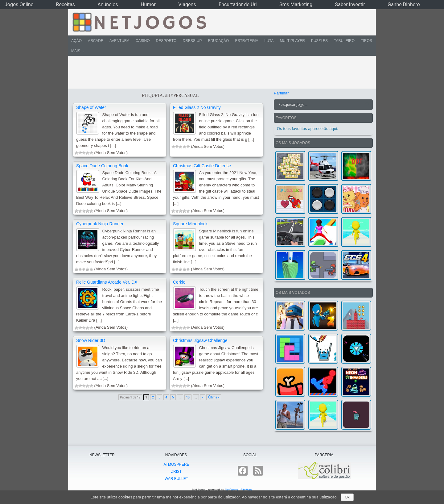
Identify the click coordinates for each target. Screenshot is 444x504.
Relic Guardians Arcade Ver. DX (107, 282)
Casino (142, 41)
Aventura (119, 41)
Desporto (166, 41)
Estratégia (247, 41)
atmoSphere (176, 464)
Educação (218, 41)
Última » (214, 397)
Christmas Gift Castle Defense (202, 166)
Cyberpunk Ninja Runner (100, 224)
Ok (347, 497)
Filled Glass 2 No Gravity (197, 107)
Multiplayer (292, 41)
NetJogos (231, 490)
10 (188, 397)
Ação (76, 41)
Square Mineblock (190, 224)
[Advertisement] (218, 72)
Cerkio (179, 282)
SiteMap (246, 490)
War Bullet (176, 479)
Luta (269, 41)
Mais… (78, 51)
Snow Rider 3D (91, 340)
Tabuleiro (344, 41)
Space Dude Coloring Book (102, 166)
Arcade (96, 41)
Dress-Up (192, 41)
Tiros (366, 41)
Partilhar (281, 93)
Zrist (177, 472)
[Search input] (320, 105)
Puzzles (319, 41)
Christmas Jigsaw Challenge (200, 340)
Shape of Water (91, 107)
